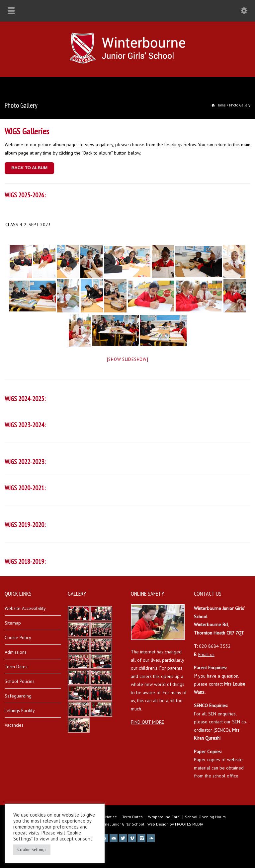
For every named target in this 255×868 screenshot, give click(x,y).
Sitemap (13, 623)
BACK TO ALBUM (29, 168)
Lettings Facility (20, 710)
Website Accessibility (25, 608)
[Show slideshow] (128, 359)
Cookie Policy (18, 637)
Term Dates (16, 667)
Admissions (16, 652)
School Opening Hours (205, 817)
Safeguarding (18, 696)
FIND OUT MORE (147, 722)
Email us (206, 654)
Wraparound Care (164, 817)
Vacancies (14, 725)
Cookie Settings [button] (32, 850)
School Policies (20, 681)
